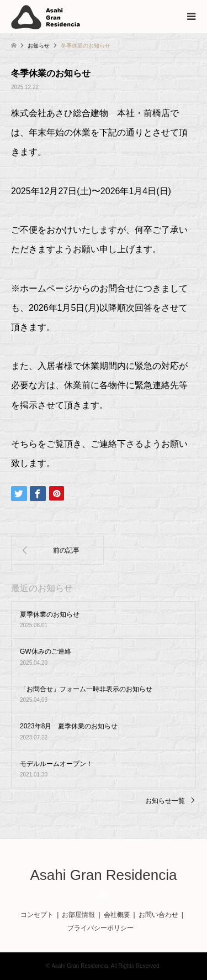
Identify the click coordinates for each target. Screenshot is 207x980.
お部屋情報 (78, 915)
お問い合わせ (158, 915)
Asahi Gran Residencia (104, 875)
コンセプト (37, 915)
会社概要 (117, 915)
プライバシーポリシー (100, 928)
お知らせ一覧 (165, 801)
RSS (104, 894)
